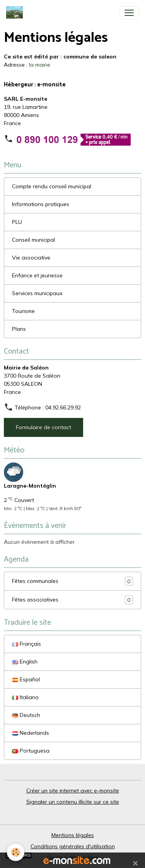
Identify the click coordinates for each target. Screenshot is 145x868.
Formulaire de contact (43, 427)
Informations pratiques (41, 204)
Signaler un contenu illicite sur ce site (73, 802)
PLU (17, 222)
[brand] (16, 13)
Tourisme (23, 311)
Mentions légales (73, 835)
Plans (19, 329)
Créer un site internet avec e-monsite (73, 791)
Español (26, 679)
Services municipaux (37, 293)
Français (26, 644)
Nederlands (31, 733)
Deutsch (26, 715)
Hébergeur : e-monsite (35, 85)
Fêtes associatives (72, 600)
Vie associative (31, 258)
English (25, 662)
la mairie (40, 65)
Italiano (25, 697)
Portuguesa (31, 751)
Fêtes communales (72, 581)
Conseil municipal (33, 240)
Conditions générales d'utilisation (73, 846)
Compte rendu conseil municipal (52, 186)
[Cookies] (16, 852)
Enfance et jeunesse (37, 275)
